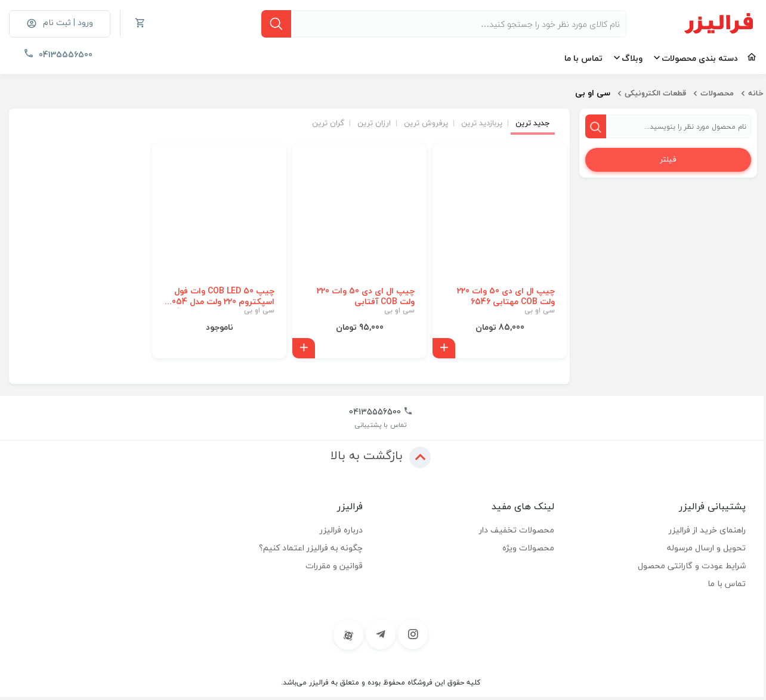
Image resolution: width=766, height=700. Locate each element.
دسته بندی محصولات (700, 58)
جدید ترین (533, 123)
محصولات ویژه (528, 548)
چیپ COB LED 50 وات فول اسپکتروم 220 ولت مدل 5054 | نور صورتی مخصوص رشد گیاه (219, 297)
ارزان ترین (374, 123)
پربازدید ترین (482, 123)
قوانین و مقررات (334, 566)
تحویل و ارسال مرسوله (706, 548)
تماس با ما (583, 58)
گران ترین (328, 123)
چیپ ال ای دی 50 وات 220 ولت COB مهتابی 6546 (506, 297)
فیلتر (668, 160)
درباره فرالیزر (341, 530)
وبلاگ (632, 58)
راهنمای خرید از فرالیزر (707, 530)
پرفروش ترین (426, 123)
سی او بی (540, 311)
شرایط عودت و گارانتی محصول (692, 566)
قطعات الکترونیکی (655, 93)
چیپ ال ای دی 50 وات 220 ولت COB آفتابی (366, 297)
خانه (756, 93)
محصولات (717, 93)
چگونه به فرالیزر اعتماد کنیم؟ (311, 548)
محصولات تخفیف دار (517, 530)
